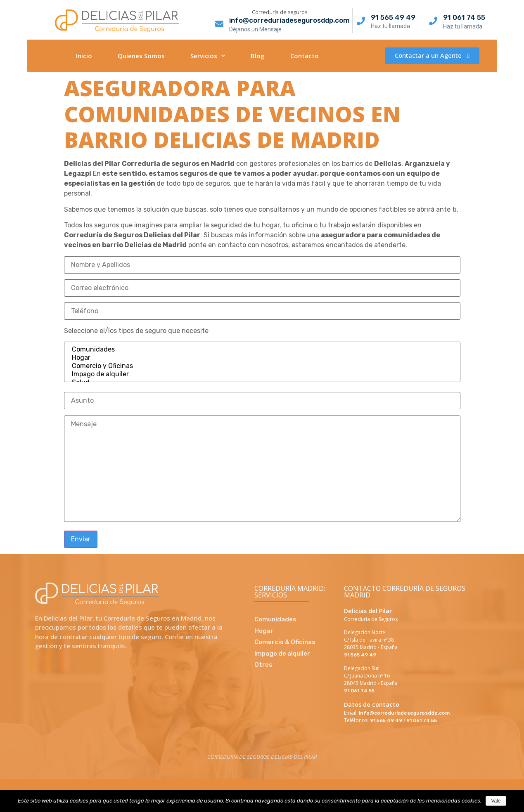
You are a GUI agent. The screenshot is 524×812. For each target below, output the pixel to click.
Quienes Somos (141, 56)
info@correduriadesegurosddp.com (289, 20)
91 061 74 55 (464, 17)
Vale (496, 801)
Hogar (262, 358)
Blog (258, 56)
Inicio (84, 56)
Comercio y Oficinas (262, 366)
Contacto (305, 56)
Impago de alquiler (262, 374)
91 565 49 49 (393, 17)
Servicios (208, 56)
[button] (432, 56)
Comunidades (262, 349)
